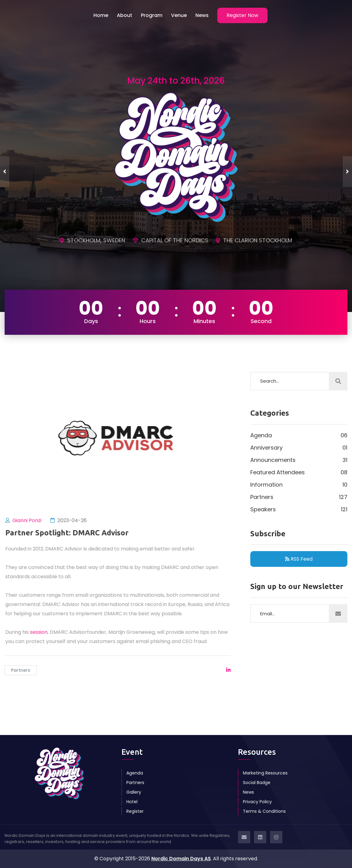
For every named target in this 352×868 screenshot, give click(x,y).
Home (101, 15)
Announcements (299, 460)
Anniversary (299, 448)
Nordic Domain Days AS (181, 859)
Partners (21, 670)
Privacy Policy (257, 802)
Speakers (299, 509)
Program (152, 15)
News (202, 15)
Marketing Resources (265, 773)
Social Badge (257, 783)
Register (135, 811)
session (41, 632)
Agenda (299, 435)
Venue (179, 15)
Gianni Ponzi (30, 520)
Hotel (132, 802)
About (125, 15)
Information (299, 485)
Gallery (134, 792)
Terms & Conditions (264, 811)
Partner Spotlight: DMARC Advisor (70, 533)
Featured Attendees (299, 472)
